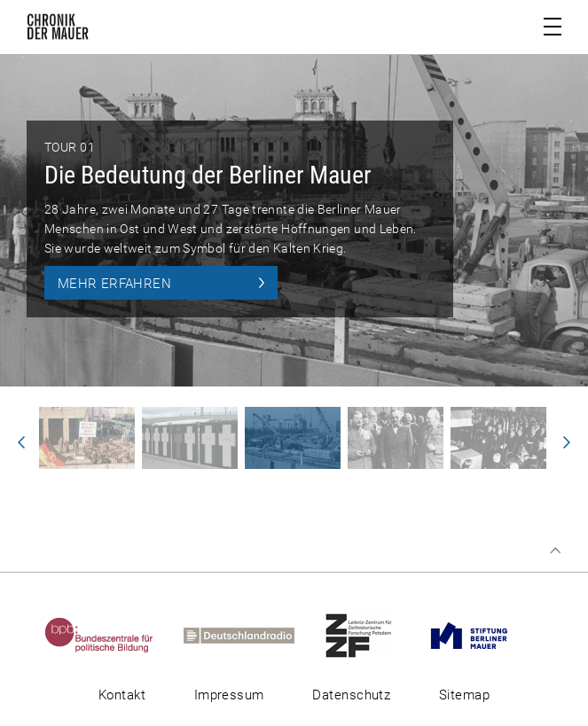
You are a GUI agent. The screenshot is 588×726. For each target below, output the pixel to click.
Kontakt (122, 695)
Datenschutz (351, 695)
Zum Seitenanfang (555, 550)
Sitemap (464, 695)
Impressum (229, 695)
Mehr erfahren (114, 284)
